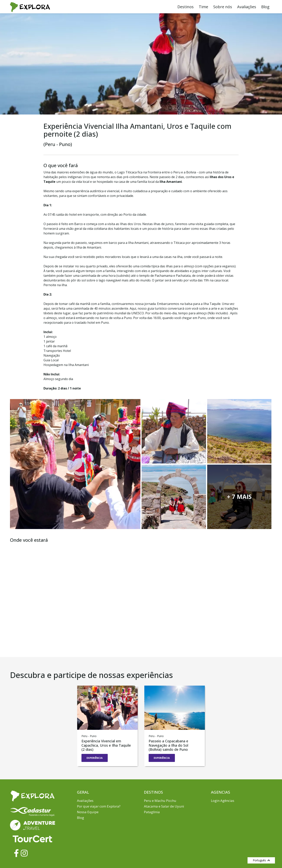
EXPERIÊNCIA (94, 758)
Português (261, 860)
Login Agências (223, 800)
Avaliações (247, 7)
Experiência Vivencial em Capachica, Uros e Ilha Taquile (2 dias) (106, 745)
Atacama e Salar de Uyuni (164, 806)
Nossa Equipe (88, 812)
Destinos (186, 7)
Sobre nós (223, 7)
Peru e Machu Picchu (160, 800)
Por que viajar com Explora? (99, 806)
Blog (265, 7)
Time (203, 7)
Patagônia (152, 812)
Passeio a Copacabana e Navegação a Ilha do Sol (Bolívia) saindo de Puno (168, 745)
